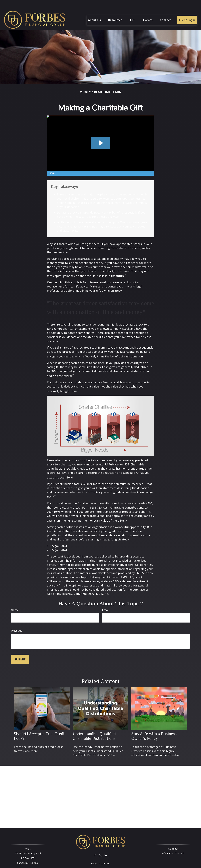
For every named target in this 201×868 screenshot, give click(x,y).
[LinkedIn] (106, 846)
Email (106, 601)
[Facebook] (95, 846)
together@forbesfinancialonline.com (100, 860)
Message (17, 621)
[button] (94, 11)
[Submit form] (20, 650)
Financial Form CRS (103, 865)
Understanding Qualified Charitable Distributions (94, 727)
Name (15, 601)
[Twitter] (100, 846)
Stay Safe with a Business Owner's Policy (154, 727)
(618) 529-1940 (177, 844)
